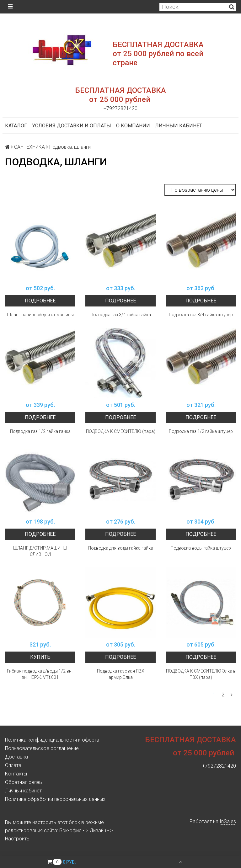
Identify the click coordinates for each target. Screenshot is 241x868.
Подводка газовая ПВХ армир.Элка (121, 674)
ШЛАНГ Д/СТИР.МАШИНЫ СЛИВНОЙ (40, 551)
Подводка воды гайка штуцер (201, 548)
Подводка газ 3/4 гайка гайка (121, 315)
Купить (40, 657)
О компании (133, 126)
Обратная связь (24, 782)
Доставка (16, 757)
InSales (228, 821)
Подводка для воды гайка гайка (121, 548)
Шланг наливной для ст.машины (40, 315)
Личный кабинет (179, 126)
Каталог (16, 126)
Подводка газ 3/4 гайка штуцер (201, 315)
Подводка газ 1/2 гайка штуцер (201, 431)
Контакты (16, 774)
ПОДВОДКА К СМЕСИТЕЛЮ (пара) (121, 431)
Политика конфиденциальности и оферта (52, 740)
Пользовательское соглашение (42, 748)
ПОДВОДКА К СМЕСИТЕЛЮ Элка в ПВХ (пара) (201, 674)
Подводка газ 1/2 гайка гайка (40, 431)
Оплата (13, 765)
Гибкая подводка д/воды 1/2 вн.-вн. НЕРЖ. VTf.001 (40, 674)
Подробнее (40, 301)
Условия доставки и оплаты (72, 126)
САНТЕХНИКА (29, 147)
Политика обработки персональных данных (55, 799)
